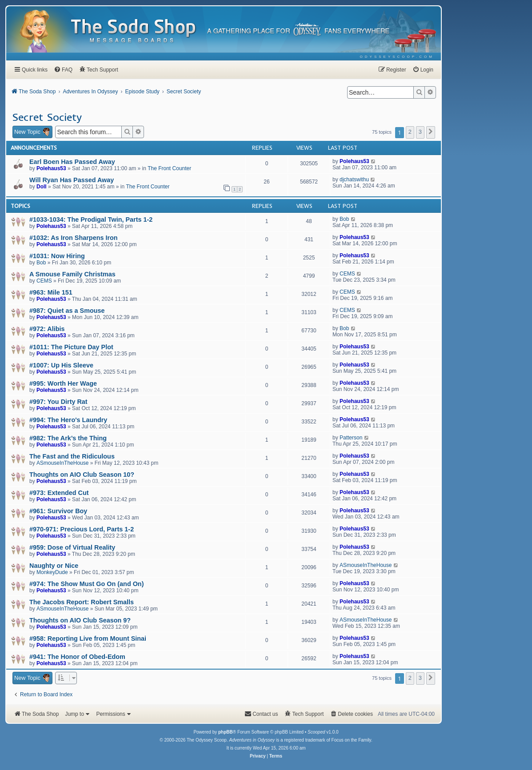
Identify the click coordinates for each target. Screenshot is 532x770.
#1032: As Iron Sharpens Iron (74, 238)
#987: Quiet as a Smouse (67, 311)
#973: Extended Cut (59, 493)
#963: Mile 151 (51, 292)
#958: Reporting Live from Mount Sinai (88, 638)
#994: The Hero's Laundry (68, 420)
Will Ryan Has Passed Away (72, 180)
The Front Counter (169, 168)
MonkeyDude (52, 572)
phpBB (226, 732)
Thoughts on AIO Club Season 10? (82, 475)
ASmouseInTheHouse (62, 463)
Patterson (351, 438)
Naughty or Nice (54, 566)
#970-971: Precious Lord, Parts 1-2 (82, 529)
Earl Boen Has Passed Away (72, 162)
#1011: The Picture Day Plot (71, 347)
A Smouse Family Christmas (72, 274)
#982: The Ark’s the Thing (68, 438)
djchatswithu (354, 180)
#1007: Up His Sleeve (61, 365)
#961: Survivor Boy (58, 511)
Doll (42, 187)
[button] (431, 132)
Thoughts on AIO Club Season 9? (80, 620)
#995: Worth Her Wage (63, 383)
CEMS (44, 281)
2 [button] (410, 132)
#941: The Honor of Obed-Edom (77, 657)
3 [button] (420, 132)
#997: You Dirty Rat (58, 402)
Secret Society (47, 117)
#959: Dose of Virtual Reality (72, 547)
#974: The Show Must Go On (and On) (86, 584)
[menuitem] (397, 57)
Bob (344, 219)
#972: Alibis (47, 329)
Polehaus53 (51, 168)
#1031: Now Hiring (57, 256)
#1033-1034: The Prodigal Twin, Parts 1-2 (91, 219)
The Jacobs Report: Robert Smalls (82, 602)
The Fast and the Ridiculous (72, 456)
